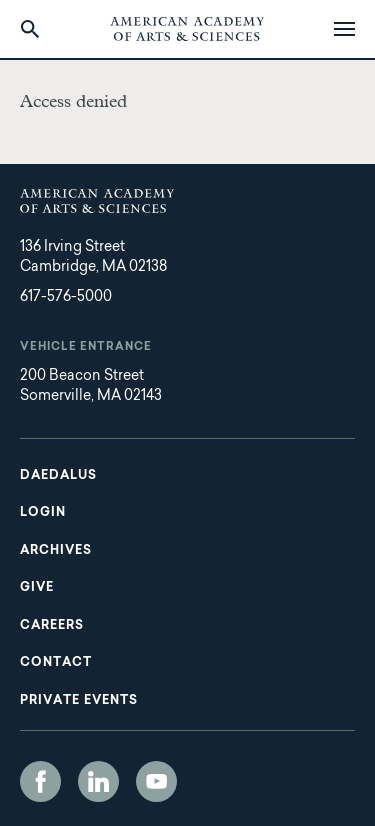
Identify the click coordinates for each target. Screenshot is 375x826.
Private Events (79, 701)
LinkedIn (98, 781)
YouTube (156, 781)
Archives (56, 551)
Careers (52, 626)
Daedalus (58, 476)
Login (43, 513)
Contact (56, 663)
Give (37, 588)
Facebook (40, 781)
